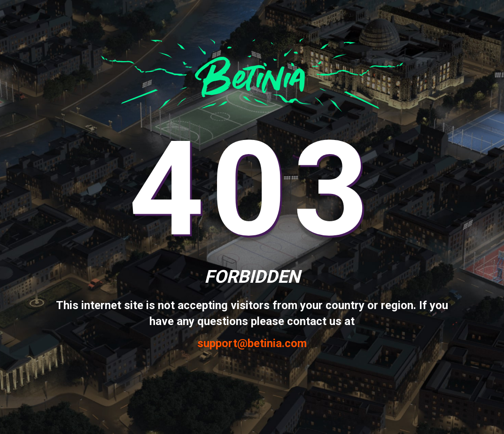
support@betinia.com (252, 344)
